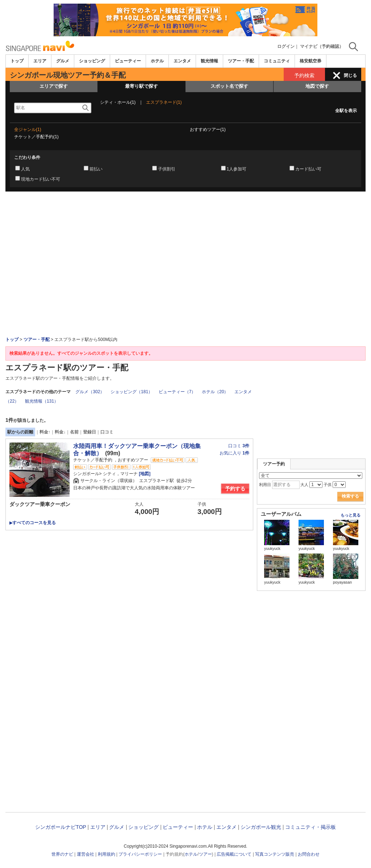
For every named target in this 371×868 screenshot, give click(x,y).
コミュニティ (277, 61)
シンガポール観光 (261, 827)
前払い (96, 169)
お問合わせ (309, 854)
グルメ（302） (90, 392)
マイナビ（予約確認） (322, 46)
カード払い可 (308, 169)
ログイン (286, 46)
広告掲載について (234, 854)
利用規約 (107, 854)
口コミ (107, 432)
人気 (25, 169)
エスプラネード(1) (164, 102)
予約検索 (304, 75)
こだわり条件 (27, 157)
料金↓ (60, 432)
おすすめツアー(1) (208, 129)
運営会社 (86, 854)
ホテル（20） (215, 392)
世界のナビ (62, 854)
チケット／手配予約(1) (36, 137)
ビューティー (128, 61)
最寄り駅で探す (141, 86)
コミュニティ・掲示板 (310, 827)
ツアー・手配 (241, 61)
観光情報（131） (42, 401)
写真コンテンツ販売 (275, 854)
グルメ (63, 61)
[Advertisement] (185, 211)
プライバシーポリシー (140, 854)
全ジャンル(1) (28, 129)
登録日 (89, 432)
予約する (235, 489)
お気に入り (234, 453)
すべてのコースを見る (33, 523)
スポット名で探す (229, 86)
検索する (350, 496)
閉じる (350, 75)
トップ (17, 61)
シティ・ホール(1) (118, 102)
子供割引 (167, 169)
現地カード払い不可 (41, 179)
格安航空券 (310, 61)
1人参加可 (237, 169)
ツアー (205, 854)
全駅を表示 (346, 111)
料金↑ (45, 432)
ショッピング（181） (132, 392)
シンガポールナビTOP (61, 827)
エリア (40, 61)
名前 (74, 432)
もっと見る (351, 515)
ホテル (157, 61)
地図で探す (317, 86)
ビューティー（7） (177, 392)
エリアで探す (54, 86)
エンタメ (182, 61)
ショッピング (92, 61)
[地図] (144, 474)
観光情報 (209, 61)
